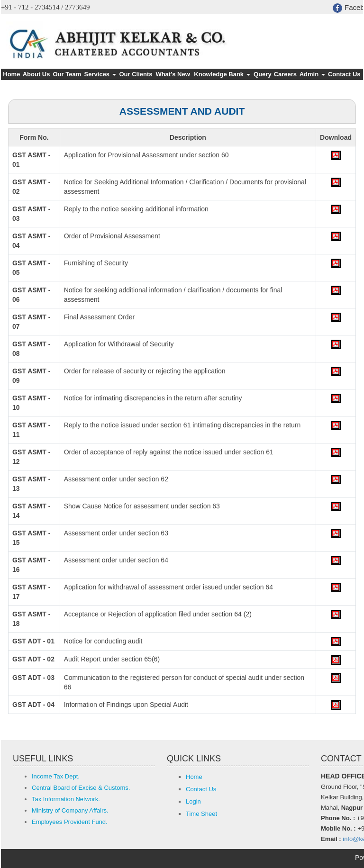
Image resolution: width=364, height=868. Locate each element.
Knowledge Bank (222, 74)
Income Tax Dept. (56, 776)
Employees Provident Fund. (70, 822)
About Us (36, 74)
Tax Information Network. (66, 799)
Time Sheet (201, 814)
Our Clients (136, 74)
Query (263, 74)
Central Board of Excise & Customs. (81, 788)
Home (11, 74)
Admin (312, 74)
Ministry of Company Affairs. (70, 810)
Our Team (67, 74)
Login (193, 801)
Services (100, 74)
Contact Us (344, 74)
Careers (285, 74)
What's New (173, 74)
